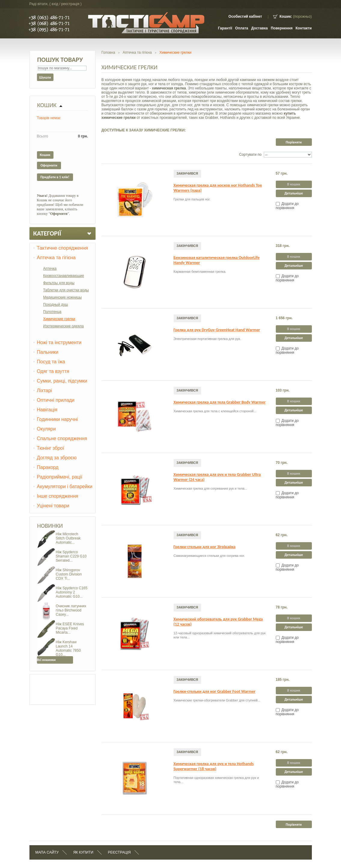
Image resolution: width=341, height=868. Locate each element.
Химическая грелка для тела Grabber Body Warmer (220, 402)
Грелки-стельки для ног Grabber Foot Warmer (215, 691)
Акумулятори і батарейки (65, 487)
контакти (304, 28)
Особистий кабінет (245, 17)
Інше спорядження (58, 496)
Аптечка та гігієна (56, 258)
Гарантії (225, 28)
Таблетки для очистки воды (66, 290)
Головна (108, 53)
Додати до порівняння (287, 206)
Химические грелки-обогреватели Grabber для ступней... (217, 700)
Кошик (47, 105)
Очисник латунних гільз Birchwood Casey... (71, 610)
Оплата (242, 28)
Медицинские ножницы (62, 297)
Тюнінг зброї (51, 448)
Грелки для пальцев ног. (192, 199)
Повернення (282, 28)
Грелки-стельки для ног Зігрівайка (205, 547)
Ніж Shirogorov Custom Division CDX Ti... (69, 574)
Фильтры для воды (59, 283)
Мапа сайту (47, 852)
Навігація (47, 410)
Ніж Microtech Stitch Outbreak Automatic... (68, 538)
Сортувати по (250, 155)
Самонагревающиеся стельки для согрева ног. (209, 556)
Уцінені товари (53, 506)
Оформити (49, 165)
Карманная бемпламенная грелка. (200, 272)
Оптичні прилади (56, 400)
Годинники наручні (58, 419)
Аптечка (50, 269)
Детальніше (294, 193)
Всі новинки (46, 660)
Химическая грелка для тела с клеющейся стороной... (215, 411)
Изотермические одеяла (64, 326)
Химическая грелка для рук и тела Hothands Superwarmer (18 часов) (214, 766)
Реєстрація (119, 852)
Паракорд (48, 467)
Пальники (48, 352)
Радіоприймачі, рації (60, 477)
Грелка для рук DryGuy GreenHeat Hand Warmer (217, 330)
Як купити (83, 852)
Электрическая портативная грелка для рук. (207, 339)
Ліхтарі (44, 390)
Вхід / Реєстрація (65, 4)
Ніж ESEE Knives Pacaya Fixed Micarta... (70, 628)
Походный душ (56, 305)
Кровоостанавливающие (64, 276)
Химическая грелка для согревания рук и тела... (210, 488)
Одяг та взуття (53, 371)
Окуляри (46, 429)
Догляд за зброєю (57, 458)
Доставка (259, 28)
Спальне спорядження (62, 439)
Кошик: (286, 17)
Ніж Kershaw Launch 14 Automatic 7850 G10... (68, 648)
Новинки (50, 526)
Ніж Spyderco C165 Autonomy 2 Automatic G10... (72, 592)
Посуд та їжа (51, 362)
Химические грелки (59, 319)
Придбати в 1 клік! (55, 177)
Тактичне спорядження (62, 248)
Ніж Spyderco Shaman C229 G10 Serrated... (71, 556)
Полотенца (52, 312)
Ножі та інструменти (59, 342)
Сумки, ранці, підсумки (62, 381)
